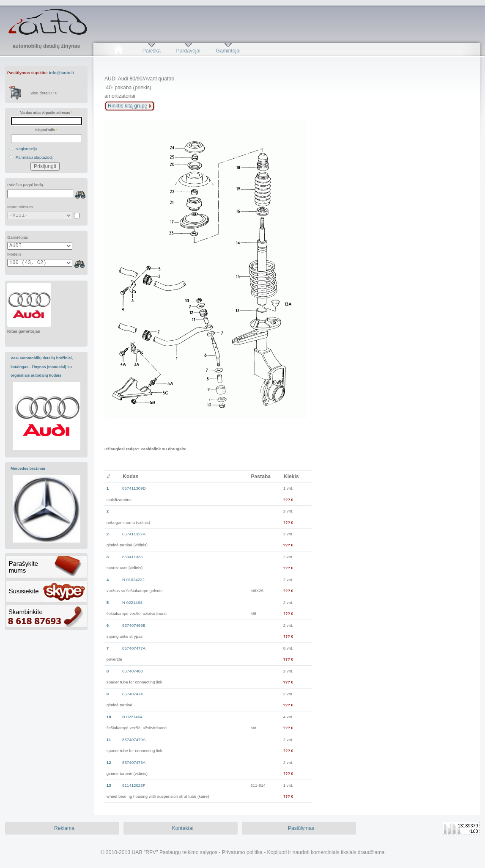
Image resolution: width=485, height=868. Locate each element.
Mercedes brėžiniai (28, 468)
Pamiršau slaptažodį (34, 157)
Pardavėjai (188, 51)
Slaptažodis (46, 130)
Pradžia (118, 51)
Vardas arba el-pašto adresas (46, 113)
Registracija (26, 149)
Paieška (152, 51)
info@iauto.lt (62, 73)
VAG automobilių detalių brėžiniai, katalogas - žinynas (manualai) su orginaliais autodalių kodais (42, 367)
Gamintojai (228, 51)
